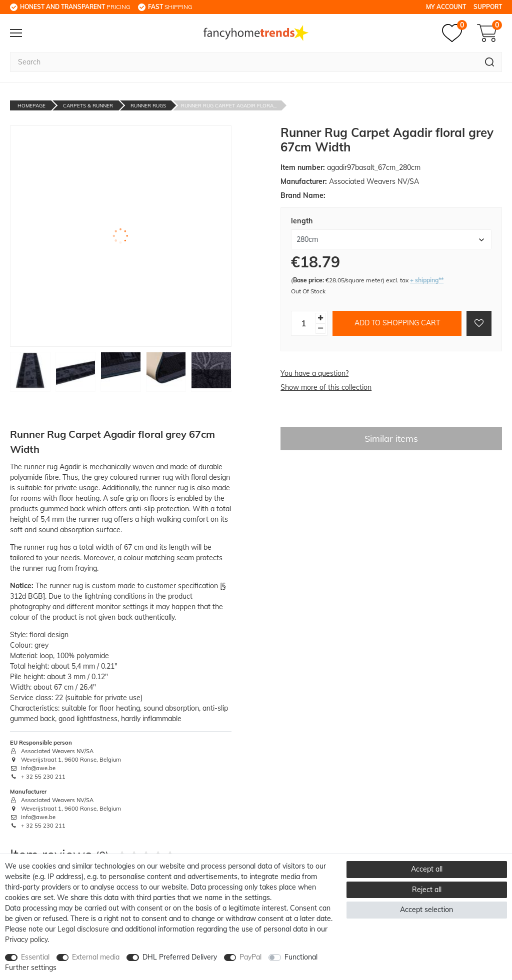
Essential (35, 957)
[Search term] (244, 62)
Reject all (427, 890)
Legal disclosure (83, 929)
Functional (301, 957)
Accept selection (426, 910)
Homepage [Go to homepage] (31, 106)
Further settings (31, 968)
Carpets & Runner (88, 106)
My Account (446, 7)
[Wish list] (454, 33)
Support (488, 7)
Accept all (427, 869)
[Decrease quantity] (320, 329)
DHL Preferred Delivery (180, 957)
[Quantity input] (303, 323)
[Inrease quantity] (320, 318)
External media (96, 957)
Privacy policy (26, 940)
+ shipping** (427, 280)
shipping (170, 7)
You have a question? (314, 373)
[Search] (490, 62)
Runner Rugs (148, 106)
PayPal (250, 957)
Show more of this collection (326, 387)
